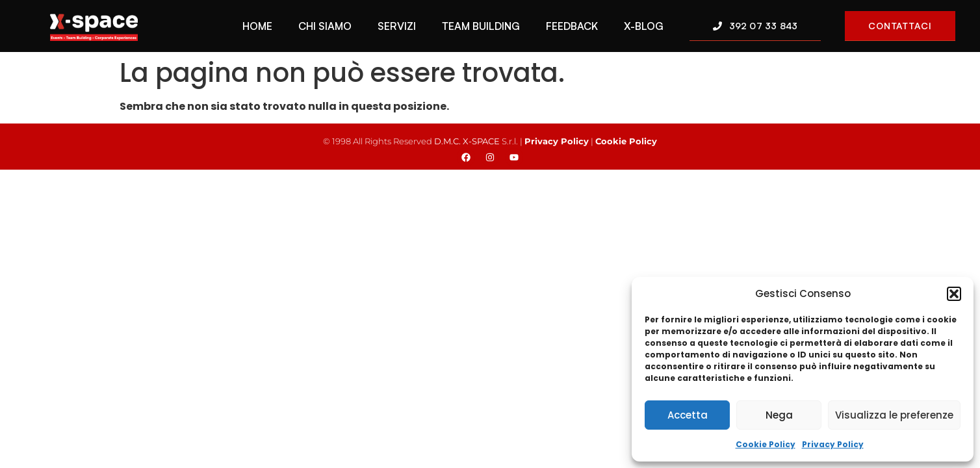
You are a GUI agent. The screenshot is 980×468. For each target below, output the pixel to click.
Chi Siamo (325, 26)
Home (257, 26)
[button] (954, 294)
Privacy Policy (833, 444)
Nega (779, 415)
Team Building (481, 26)
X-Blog (644, 26)
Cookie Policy (766, 444)
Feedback (572, 26)
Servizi (397, 26)
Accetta (688, 415)
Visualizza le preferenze (894, 415)
